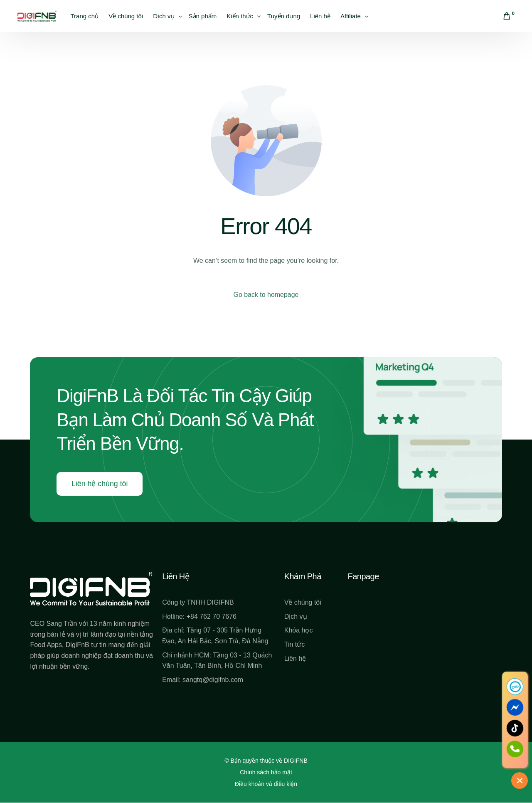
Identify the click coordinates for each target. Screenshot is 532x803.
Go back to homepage (266, 295)
